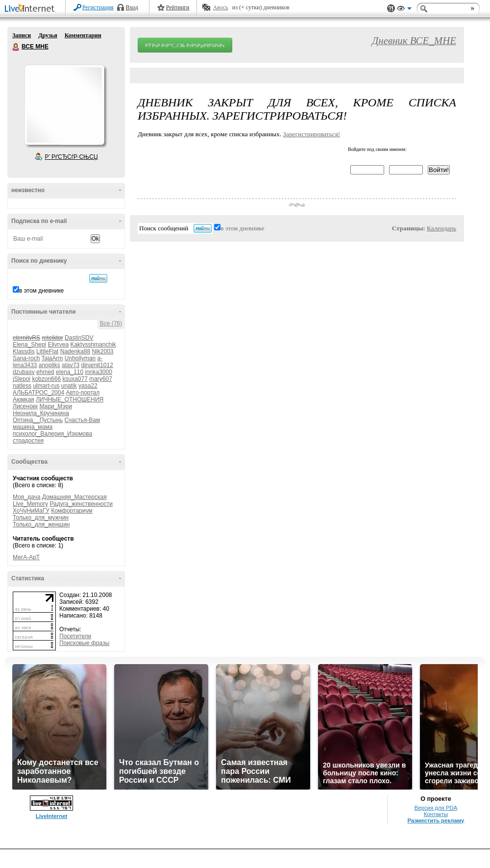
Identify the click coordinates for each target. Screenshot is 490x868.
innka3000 (99, 372)
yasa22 (88, 386)
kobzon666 (46, 379)
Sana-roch (26, 358)
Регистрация (98, 7)
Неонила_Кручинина (41, 413)
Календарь (441, 228)
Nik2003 (102, 351)
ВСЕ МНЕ (16, 47)
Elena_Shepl (29, 345)
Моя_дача (26, 497)
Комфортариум (72, 511)
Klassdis (24, 351)
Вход (132, 7)
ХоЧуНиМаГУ (31, 511)
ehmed (45, 372)
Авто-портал (83, 393)
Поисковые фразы (84, 643)
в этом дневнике (41, 291)
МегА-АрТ (26, 557)
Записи (22, 35)
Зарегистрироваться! (311, 134)
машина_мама (33, 427)
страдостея (28, 441)
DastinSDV (79, 338)
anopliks (49, 365)
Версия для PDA (436, 808)
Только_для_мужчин (41, 518)
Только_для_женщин (41, 524)
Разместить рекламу (436, 820)
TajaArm (52, 358)
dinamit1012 (97, 365)
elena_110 (70, 372)
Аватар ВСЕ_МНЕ (64, 105)
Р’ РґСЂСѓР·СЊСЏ (72, 157)
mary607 (101, 379)
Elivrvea (58, 345)
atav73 (71, 365)
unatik (69, 386)
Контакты (436, 814)
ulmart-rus (46, 386)
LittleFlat (47, 351)
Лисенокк (25, 406)
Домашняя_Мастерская (74, 497)
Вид (404, 10)
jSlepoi (22, 379)
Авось (220, 7)
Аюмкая (24, 399)
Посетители (75, 636)
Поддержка (391, 9)
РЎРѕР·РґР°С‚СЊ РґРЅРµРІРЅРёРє (185, 45)
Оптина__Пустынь (38, 420)
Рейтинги (178, 7)
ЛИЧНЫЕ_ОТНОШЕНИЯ (70, 399)
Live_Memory (30, 504)
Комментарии (83, 35)
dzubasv (24, 372)
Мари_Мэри (56, 406)
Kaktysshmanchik (93, 345)
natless (22, 386)
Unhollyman (80, 358)
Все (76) (111, 323)
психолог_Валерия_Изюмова (52, 434)
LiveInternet (31, 9)
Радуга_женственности (81, 504)
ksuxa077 (75, 379)
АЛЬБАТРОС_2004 (38, 393)
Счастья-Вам (83, 420)
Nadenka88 (75, 351)
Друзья (48, 35)
